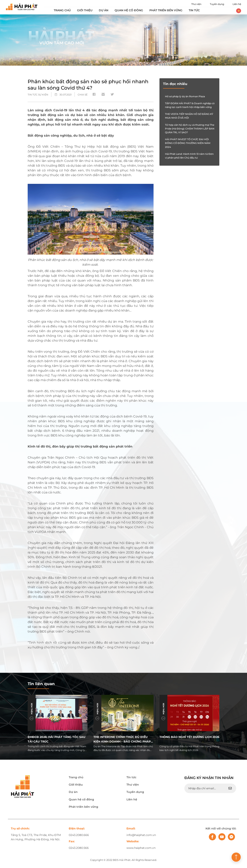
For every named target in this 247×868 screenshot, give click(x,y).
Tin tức (194, 10)
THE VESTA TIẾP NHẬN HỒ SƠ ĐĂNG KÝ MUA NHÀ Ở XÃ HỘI (189, 116)
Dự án (104, 10)
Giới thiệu (85, 10)
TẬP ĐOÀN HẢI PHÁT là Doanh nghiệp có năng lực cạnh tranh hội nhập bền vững (190, 105)
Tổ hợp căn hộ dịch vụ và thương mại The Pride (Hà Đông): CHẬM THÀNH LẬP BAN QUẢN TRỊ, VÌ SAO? (190, 129)
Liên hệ (237, 4)
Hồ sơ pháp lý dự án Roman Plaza (185, 96)
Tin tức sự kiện (38, 95)
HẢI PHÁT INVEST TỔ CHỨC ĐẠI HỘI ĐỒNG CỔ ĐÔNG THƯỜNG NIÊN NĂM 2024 (188, 143)
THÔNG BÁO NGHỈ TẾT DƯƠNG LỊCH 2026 (189, 737)
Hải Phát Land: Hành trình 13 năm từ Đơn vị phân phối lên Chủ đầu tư (189, 156)
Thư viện (196, 4)
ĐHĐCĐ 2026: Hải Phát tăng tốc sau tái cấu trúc (57, 739)
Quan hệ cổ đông (129, 10)
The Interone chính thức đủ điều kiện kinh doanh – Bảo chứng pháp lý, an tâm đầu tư (122, 739)
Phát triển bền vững (166, 10)
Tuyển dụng (217, 4)
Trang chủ (62, 10)
